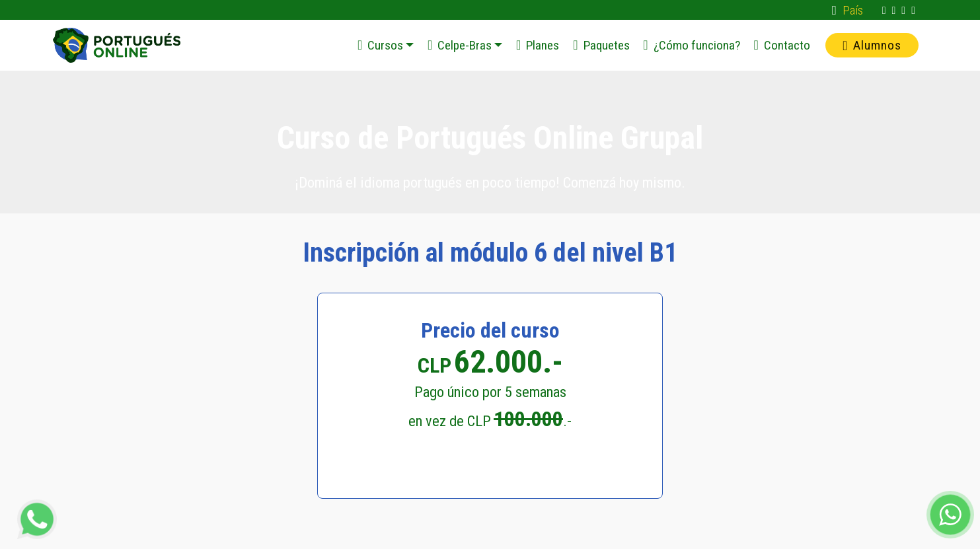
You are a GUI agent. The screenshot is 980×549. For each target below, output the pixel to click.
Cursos (380, 45)
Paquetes (601, 45)
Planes (538, 45)
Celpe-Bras (460, 45)
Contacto (781, 45)
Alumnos (872, 45)
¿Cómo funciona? (691, 45)
